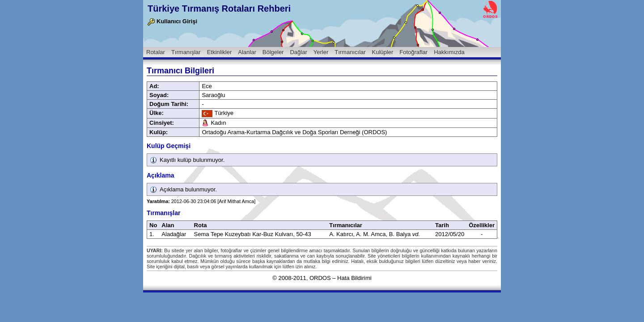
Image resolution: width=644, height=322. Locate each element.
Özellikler (482, 225)
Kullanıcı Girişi (172, 21)
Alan (168, 225)
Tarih (442, 225)
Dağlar (298, 52)
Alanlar (247, 52)
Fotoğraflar (413, 52)
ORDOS (320, 278)
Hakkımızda (449, 52)
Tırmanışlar (186, 52)
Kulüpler (383, 52)
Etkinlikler (220, 52)
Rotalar (156, 52)
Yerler (321, 52)
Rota (201, 225)
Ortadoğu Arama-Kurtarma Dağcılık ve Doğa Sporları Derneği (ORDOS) (294, 132)
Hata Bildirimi (354, 278)
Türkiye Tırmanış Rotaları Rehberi (219, 8)
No (153, 225)
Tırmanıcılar (350, 52)
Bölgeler (273, 52)
